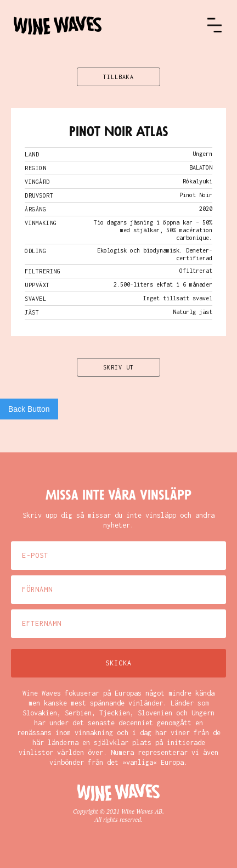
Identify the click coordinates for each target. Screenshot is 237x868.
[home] (110, 26)
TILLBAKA (119, 77)
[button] (215, 25)
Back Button (29, 409)
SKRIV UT (119, 367)
